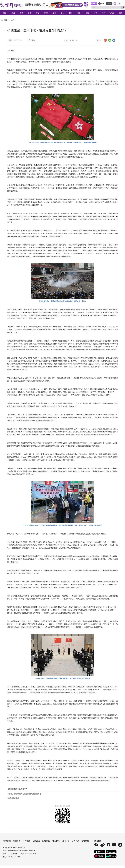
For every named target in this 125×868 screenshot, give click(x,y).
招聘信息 (75, 841)
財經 (46, 13)
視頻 (21, 13)
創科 (54, 13)
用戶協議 (26, 841)
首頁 (5, 13)
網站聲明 (17, 841)
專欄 (30, 13)
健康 (87, 13)
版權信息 (46, 841)
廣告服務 (56, 841)
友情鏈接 (85, 841)
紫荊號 (112, 13)
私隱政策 (36, 841)
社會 (95, 13)
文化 (71, 13)
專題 (120, 13)
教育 (79, 13)
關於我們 (7, 841)
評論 (38, 13)
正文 (13, 20)
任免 (104, 13)
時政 (13, 13)
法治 (62, 13)
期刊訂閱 (66, 841)
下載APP (109, 3)
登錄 (103, 3)
